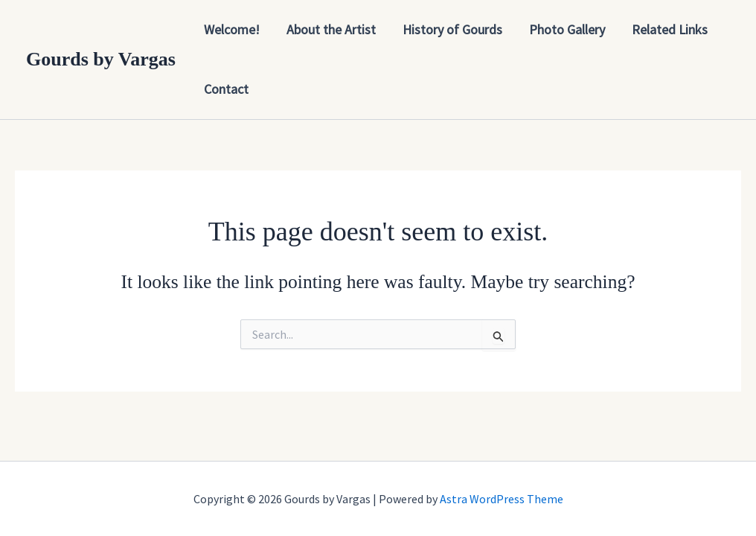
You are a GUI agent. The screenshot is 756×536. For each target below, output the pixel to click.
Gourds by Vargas (101, 59)
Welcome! (232, 29)
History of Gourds (452, 29)
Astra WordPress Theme (502, 499)
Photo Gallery (567, 29)
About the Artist (331, 29)
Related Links (670, 29)
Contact (226, 89)
